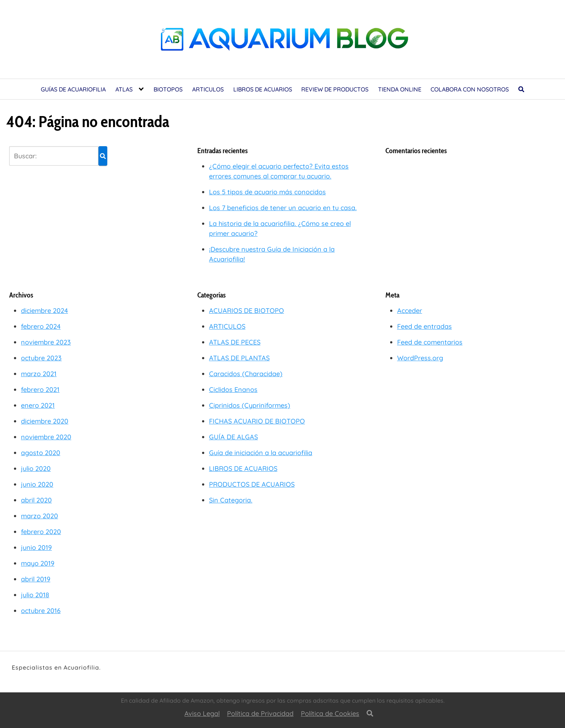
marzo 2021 (39, 374)
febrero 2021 (40, 390)
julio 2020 (36, 468)
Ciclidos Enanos (233, 390)
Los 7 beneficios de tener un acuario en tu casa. (283, 208)
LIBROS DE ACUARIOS (263, 89)
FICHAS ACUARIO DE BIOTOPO (257, 421)
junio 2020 (37, 484)
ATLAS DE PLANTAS (239, 358)
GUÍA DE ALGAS (233, 437)
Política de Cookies (330, 713)
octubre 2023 (41, 358)
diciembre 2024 (44, 311)
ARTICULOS (208, 89)
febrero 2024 (41, 326)
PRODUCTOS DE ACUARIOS (252, 484)
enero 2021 (38, 405)
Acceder (410, 311)
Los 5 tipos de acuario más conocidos (267, 192)
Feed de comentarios (430, 342)
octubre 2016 (41, 611)
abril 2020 (36, 500)
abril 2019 (36, 579)
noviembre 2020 (46, 437)
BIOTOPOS (168, 89)
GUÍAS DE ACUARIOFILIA (73, 89)
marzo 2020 (39, 516)
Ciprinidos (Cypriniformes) (250, 405)
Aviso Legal (202, 713)
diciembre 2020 (45, 421)
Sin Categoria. (231, 500)
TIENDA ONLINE (400, 89)
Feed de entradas (424, 326)
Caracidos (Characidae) (246, 374)
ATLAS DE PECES (235, 342)
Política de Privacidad (260, 713)
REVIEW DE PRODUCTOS (335, 89)
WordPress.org (420, 358)
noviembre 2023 (46, 342)
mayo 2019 (38, 563)
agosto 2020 (41, 453)
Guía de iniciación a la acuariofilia (261, 453)
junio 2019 (36, 547)
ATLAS (124, 89)
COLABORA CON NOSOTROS (470, 89)
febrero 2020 (41, 532)
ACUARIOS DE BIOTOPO (246, 311)
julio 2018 (35, 595)
